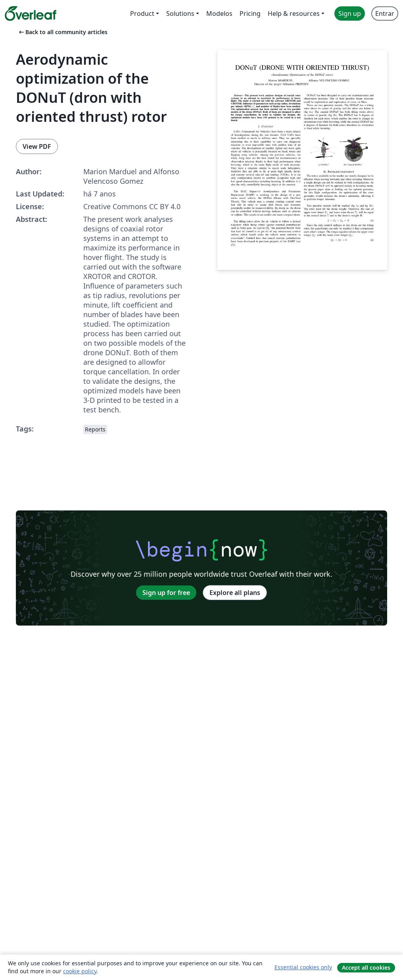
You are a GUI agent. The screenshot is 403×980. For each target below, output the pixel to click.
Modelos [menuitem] (219, 13)
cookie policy (80, 971)
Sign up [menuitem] (350, 13)
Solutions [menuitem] (180, 13)
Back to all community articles (62, 32)
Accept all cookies (366, 967)
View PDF (37, 146)
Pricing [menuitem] (250, 13)
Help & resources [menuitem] (294, 13)
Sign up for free (166, 593)
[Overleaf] (31, 13)
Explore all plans (235, 593)
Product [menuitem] (142, 13)
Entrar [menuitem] (385, 13)
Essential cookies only (303, 967)
